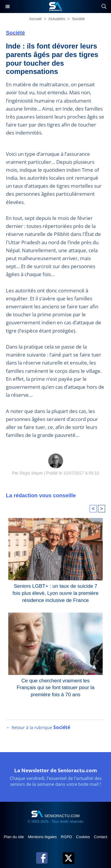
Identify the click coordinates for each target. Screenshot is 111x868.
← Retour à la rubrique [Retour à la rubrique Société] (38, 727)
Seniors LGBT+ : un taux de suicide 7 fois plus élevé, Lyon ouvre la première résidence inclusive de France (55, 592)
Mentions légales (43, 837)
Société (78, 19)
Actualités (57, 19)
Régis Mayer (31, 473)
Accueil (35, 19)
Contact (100, 837)
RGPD (67, 837)
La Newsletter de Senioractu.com (56, 770)
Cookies (84, 837)
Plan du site (15, 837)
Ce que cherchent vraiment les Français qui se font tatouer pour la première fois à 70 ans (55, 686)
